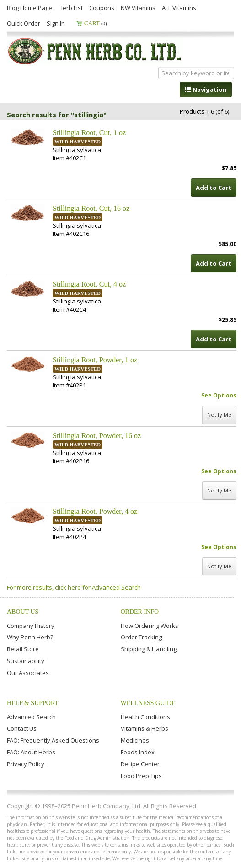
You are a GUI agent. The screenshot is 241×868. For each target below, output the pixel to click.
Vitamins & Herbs (145, 728)
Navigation (206, 89)
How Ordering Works (150, 626)
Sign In (56, 23)
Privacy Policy (26, 764)
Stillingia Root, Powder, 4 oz (95, 511)
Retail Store (23, 649)
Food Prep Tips (141, 776)
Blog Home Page (29, 8)
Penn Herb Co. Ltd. (95, 51)
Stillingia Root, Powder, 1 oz (95, 360)
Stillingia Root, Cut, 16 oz (91, 208)
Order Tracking (141, 637)
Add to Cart (214, 188)
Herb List (71, 8)
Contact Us (22, 728)
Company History (31, 626)
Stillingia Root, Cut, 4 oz (89, 284)
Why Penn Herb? (30, 637)
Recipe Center (140, 764)
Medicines (135, 740)
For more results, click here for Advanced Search (74, 587)
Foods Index (138, 752)
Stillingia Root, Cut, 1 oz (89, 133)
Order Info (140, 612)
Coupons (102, 8)
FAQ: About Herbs (31, 752)
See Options (219, 395)
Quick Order (24, 23)
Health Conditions (145, 717)
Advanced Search (31, 717)
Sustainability (26, 661)
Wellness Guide (148, 703)
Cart (96, 23)
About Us (23, 612)
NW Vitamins (138, 8)
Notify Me (219, 415)
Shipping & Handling (149, 649)
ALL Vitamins (179, 8)
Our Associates (28, 673)
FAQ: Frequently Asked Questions (53, 740)
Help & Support (33, 703)
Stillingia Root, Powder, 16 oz (97, 436)
